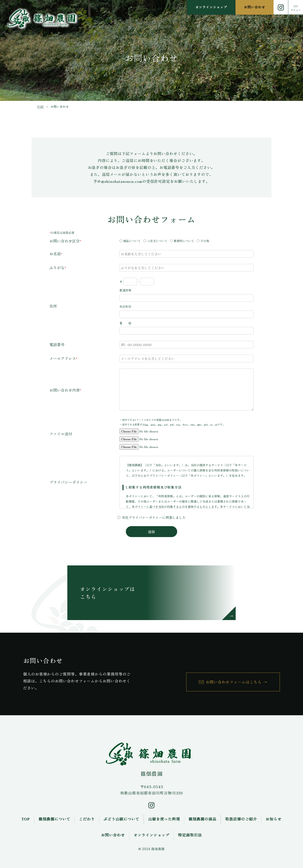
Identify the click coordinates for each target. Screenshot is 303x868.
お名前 (55, 254)
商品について (132, 241)
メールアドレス (63, 358)
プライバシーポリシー (68, 482)
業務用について (184, 241)
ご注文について (157, 241)
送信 (151, 532)
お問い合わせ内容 (65, 390)
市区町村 (125, 307)
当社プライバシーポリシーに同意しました (154, 517)
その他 (205, 241)
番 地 (125, 323)
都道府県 (125, 290)
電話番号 (57, 344)
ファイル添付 (61, 434)
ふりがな (57, 267)
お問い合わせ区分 (65, 241)
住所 (53, 306)
